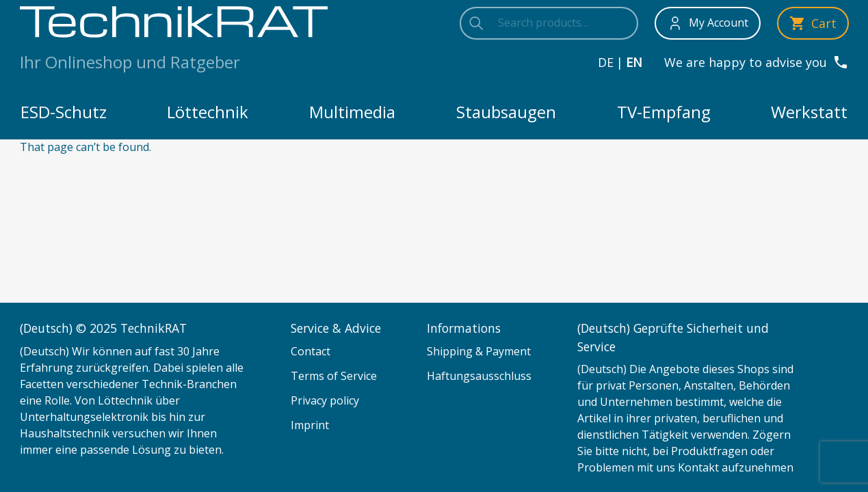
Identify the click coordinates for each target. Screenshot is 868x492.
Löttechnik (208, 112)
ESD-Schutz (64, 112)
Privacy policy (325, 400)
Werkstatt (809, 112)
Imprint (310, 425)
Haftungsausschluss (479, 376)
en (634, 62)
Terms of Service (334, 376)
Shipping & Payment (479, 351)
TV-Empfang (664, 112)
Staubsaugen (506, 112)
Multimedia (352, 112)
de (606, 62)
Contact (311, 351)
